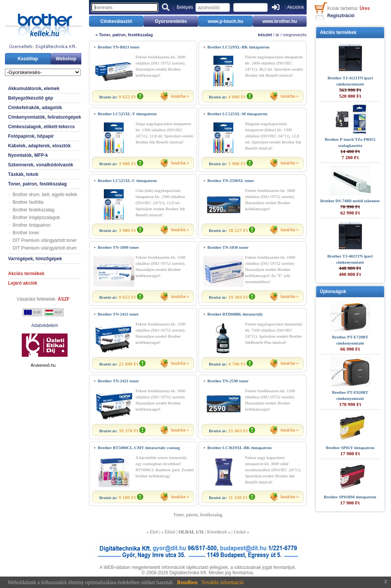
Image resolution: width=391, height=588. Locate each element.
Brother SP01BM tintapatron (350, 497)
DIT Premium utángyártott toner (45, 240)
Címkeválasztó (116, 21)
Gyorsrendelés (171, 21)
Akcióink (296, 7)
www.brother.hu (280, 21)
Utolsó (240, 532)
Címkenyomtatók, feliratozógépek (44, 117)
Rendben (187, 582)
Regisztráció (341, 16)
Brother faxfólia (28, 202)
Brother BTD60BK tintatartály (235, 314)
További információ (222, 582)
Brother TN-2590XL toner (231, 180)
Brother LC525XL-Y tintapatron (127, 114)
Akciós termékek (26, 274)
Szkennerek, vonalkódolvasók (41, 165)
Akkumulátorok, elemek (34, 89)
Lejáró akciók (23, 283)
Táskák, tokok (23, 174)
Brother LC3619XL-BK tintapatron (239, 448)
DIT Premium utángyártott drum (45, 248)
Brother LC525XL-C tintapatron (127, 180)
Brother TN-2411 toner (118, 314)
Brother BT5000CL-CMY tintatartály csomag (139, 448)
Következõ (217, 532)
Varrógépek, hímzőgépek (35, 259)
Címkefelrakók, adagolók (35, 108)
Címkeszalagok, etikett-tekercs (41, 127)
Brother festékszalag (33, 210)
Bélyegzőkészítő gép (31, 98)
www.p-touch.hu (225, 21)
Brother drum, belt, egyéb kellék (45, 195)
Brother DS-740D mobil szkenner (350, 201)
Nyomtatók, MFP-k (28, 155)
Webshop (66, 59)
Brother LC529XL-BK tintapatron (238, 47)
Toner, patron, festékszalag (37, 184)
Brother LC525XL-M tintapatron (237, 114)
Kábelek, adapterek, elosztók (39, 146)
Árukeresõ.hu (43, 365)
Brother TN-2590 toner (228, 381)
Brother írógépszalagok (36, 217)
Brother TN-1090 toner (118, 247)
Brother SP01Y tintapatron (350, 448)
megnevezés (295, 35)
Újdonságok (333, 292)
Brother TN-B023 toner (119, 47)
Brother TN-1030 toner (228, 247)
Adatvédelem (45, 325)
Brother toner (26, 233)
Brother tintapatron (32, 225)
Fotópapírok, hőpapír (31, 136)
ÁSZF (64, 299)
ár (278, 35)
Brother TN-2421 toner (118, 381)
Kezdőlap (28, 59)
